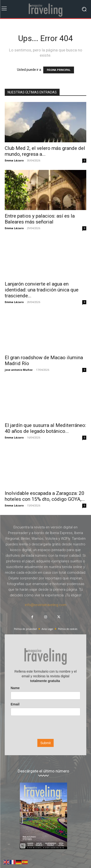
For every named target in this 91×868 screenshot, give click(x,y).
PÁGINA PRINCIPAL (59, 70)
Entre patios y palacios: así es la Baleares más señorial (40, 219)
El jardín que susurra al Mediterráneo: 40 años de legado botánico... (45, 428)
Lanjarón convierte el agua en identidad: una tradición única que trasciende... (42, 290)
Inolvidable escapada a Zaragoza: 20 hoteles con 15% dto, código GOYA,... (45, 496)
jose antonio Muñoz (19, 370)
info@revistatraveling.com (46, 605)
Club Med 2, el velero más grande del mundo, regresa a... (45, 151)
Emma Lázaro (14, 160)
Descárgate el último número (43, 771)
